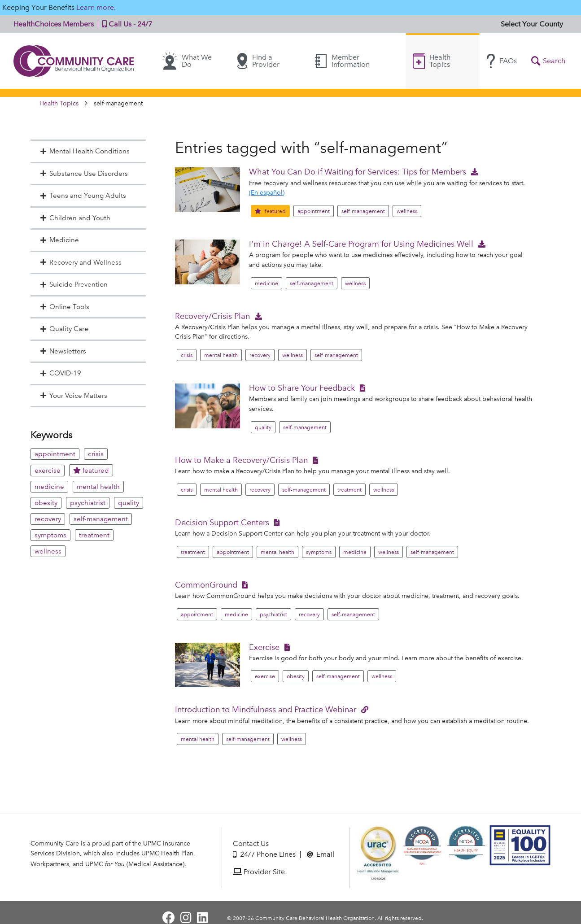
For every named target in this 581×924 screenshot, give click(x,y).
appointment (55, 454)
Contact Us (251, 843)
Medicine (59, 240)
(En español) (267, 192)
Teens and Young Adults (83, 196)
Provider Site (259, 872)
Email (321, 854)
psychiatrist (88, 503)
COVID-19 (61, 373)
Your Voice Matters (74, 396)
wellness (48, 551)
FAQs (502, 61)
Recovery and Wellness (81, 262)
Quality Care (64, 329)
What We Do (187, 61)
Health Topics (432, 61)
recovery (48, 519)
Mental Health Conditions (85, 151)
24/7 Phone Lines (264, 854)
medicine (49, 487)
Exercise (264, 647)
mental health (98, 487)
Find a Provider (258, 61)
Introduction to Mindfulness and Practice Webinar (266, 709)
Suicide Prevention (74, 284)
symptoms (50, 535)
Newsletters (63, 351)
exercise (48, 471)
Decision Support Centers (222, 522)
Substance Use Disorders (84, 174)
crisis (96, 454)
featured (91, 471)
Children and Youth (75, 218)
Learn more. (96, 7)
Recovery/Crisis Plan (212, 316)
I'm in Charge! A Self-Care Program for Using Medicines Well (361, 244)
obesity (46, 503)
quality (129, 503)
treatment (94, 535)
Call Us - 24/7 (125, 24)
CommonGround (206, 585)
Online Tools (65, 307)
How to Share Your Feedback (302, 388)
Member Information (342, 61)
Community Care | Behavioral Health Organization (74, 61)
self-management (101, 519)
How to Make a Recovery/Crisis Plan (241, 460)
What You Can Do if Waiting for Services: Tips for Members (358, 172)
